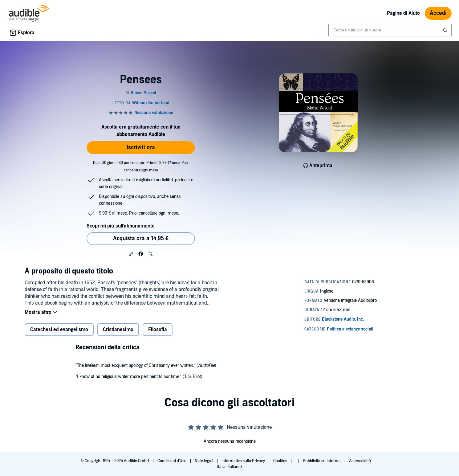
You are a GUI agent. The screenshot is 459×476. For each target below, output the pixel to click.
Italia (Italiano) (229, 467)
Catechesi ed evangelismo (59, 330)
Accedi (438, 13)
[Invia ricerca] (446, 30)
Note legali (204, 461)
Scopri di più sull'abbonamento (121, 226)
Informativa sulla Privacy (244, 461)
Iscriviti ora (141, 148)
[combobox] (390, 30)
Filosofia (158, 330)
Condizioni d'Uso (172, 461)
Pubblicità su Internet (322, 461)
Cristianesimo (118, 330)
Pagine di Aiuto (403, 13)
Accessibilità (360, 461)
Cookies (281, 461)
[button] (131, 253)
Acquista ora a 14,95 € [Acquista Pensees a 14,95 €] (141, 238)
